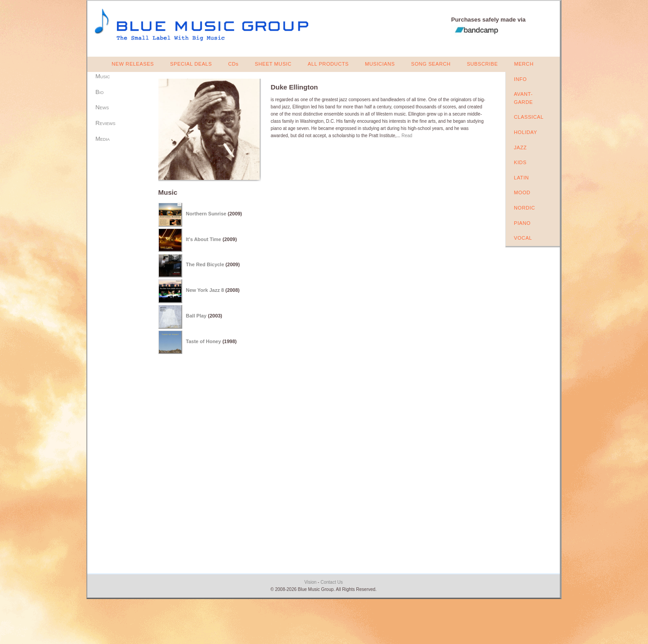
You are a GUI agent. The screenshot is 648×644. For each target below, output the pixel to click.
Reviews (105, 123)
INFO (520, 79)
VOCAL (523, 238)
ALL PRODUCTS (328, 64)
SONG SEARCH (431, 64)
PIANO (522, 223)
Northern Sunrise (206, 214)
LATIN (521, 178)
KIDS (520, 162)
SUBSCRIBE (482, 64)
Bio (99, 92)
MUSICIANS (380, 64)
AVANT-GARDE (523, 98)
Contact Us (331, 582)
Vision (310, 582)
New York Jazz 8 (205, 290)
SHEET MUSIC (273, 64)
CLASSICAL (529, 117)
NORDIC (524, 208)
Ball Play (196, 316)
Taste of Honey (203, 341)
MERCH (524, 64)
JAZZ (520, 148)
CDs (233, 64)
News (102, 107)
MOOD (522, 192)
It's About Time (203, 239)
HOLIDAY (526, 132)
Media (103, 139)
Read (407, 136)
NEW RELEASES (133, 64)
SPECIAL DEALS (191, 64)
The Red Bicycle (205, 264)
